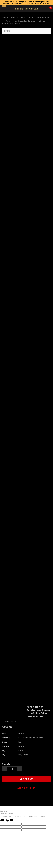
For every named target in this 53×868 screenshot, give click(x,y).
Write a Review (11, 722)
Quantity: (6, 764)
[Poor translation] (9, 820)
